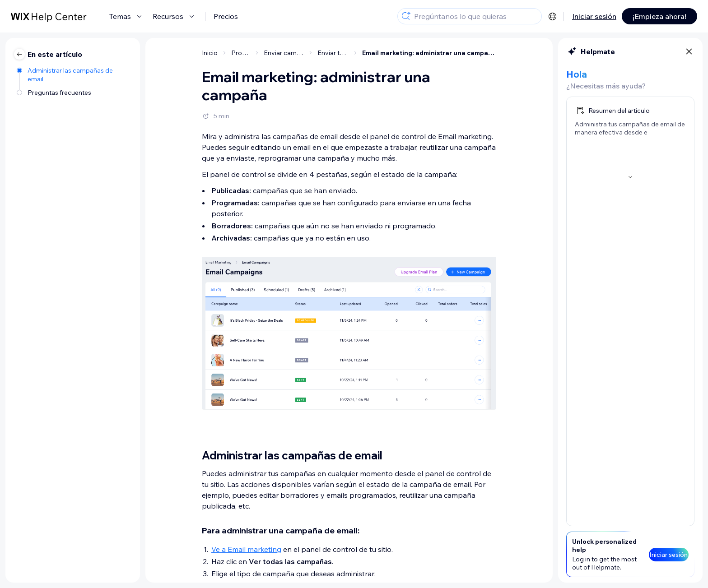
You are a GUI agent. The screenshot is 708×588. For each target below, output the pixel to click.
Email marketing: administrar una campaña (429, 53)
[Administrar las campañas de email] (74, 74)
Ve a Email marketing (246, 549)
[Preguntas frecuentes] (74, 92)
